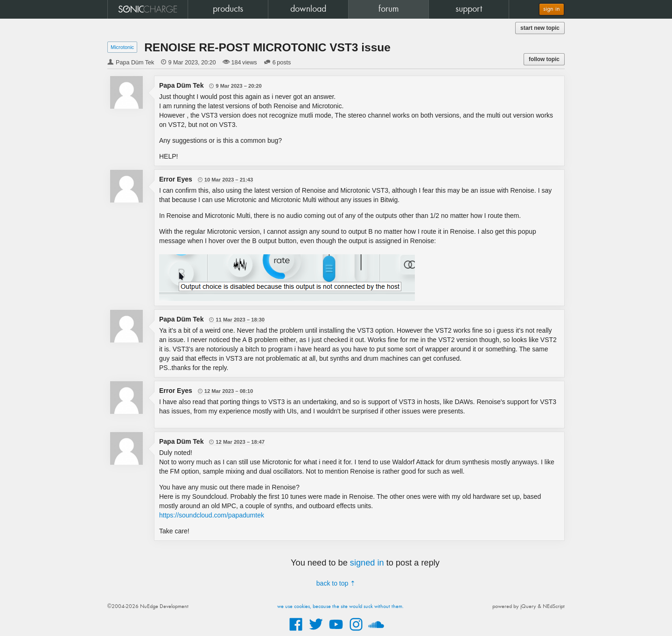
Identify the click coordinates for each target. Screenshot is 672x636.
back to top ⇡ (336, 583)
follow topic (544, 59)
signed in (367, 563)
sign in (552, 9)
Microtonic (122, 47)
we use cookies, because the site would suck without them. (340, 607)
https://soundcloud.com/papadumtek (212, 515)
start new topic (540, 28)
